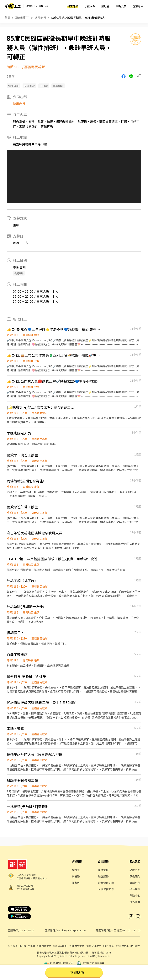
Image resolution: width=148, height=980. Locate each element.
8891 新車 (108, 946)
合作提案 (135, 902)
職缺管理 (103, 870)
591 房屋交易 (44, 946)
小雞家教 (90, 6)
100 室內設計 (60, 946)
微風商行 (40, 18)
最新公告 (121, 6)
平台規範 (135, 889)
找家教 (76, 883)
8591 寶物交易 (76, 946)
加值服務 (103, 876)
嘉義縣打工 (22, 18)
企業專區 (138, 6)
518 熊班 (13, 946)
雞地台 (105, 6)
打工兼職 (73, 6)
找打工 (76, 870)
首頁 (8, 18)
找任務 (76, 876)
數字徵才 (135, 946)
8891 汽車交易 (94, 946)
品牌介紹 (135, 870)
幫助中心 (135, 895)
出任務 (23, 946)
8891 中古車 (122, 946)
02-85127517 (27, 930)
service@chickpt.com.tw (71, 930)
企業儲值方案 (106, 883)
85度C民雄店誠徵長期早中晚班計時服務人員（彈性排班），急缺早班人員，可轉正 (80, 18)
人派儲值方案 (106, 889)
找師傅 (32, 946)
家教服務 (135, 876)
